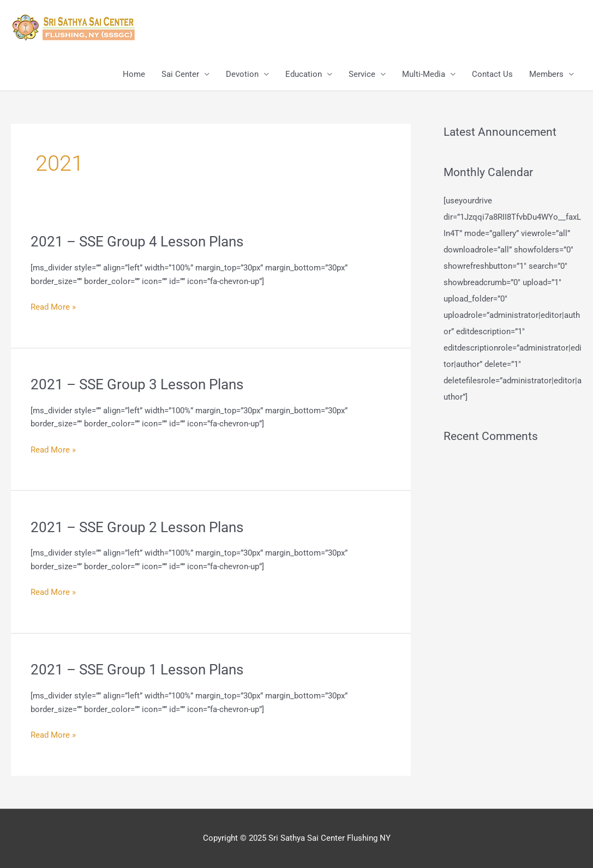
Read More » (53, 307)
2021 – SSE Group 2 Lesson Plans (137, 527)
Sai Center (180, 74)
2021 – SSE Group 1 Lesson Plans (137, 670)
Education (304, 74)
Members (546, 74)
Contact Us (492, 74)
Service (362, 74)
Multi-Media (424, 74)
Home (134, 74)
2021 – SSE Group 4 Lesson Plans (137, 242)
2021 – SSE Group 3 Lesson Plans (137, 384)
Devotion (242, 74)
